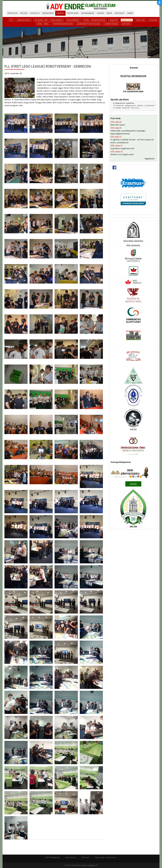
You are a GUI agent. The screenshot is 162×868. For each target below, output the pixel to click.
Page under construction (106, 857)
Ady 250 (133, 526)
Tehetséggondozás (63, 24)
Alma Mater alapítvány (133, 241)
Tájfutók (140, 20)
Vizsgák (100, 13)
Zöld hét (133, 484)
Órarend (134, 67)
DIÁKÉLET (60, 13)
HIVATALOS (35, 13)
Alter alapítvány (133, 245)
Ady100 (133, 429)
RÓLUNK (24, 13)
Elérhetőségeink (53, 857)
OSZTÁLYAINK (73, 13)
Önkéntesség (111, 24)
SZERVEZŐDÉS (48, 13)
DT (11, 20)
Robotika (127, 20)
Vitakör (153, 20)
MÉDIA (109, 13)
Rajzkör (114, 20)
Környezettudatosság (89, 24)
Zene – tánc (43, 24)
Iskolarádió (73, 20)
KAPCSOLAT (120, 13)
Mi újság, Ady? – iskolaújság (49, 20)
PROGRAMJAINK (88, 13)
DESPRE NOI (13, 13)
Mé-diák (126, 24)
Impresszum (71, 857)
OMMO (130, 13)
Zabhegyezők (24, 20)
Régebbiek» (150, 159)
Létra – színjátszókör (94, 20)
